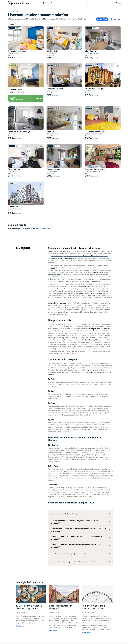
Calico (53, 235)
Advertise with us (42, 621)
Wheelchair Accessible (18, 94)
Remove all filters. (75, 195)
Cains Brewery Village (93, 309)
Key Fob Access (16, 82)
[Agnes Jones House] (53, 34)
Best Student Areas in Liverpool (61, 576)
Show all (10, 99)
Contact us (11, 626)
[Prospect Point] (53, 134)
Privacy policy (99, 626)
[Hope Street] (80, 103)
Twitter (69, 627)
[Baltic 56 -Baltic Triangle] (53, 103)
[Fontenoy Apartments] (108, 134)
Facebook (70, 624)
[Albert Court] (52, 73)
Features (11, 72)
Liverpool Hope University (89, 223)
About (10, 624)
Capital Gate (53, 218)
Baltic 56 (89, 254)
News (10, 621)
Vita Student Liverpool (59, 272)
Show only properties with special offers (19, 107)
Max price (29, 55)
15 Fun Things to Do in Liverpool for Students (94, 576)
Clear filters (33, 113)
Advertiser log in (42, 626)
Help (96, 621)
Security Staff (15, 88)
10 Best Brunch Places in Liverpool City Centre (29, 576)
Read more (20, 595)
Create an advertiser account (46, 624)
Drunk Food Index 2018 (72, 428)
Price (10, 39)
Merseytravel (90, 339)
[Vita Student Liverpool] (108, 73)
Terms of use (99, 624)
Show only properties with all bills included (20, 65)
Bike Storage (15, 76)
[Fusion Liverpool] (80, 134)
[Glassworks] (53, 164)
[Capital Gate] (80, 34)
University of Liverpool (71, 223)
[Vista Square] (108, 34)
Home (10, 11)
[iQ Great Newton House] (108, 103)
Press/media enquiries (15, 629)
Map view (116, 19)
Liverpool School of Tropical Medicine (82, 225)
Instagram (70, 621)
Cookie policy (99, 629)
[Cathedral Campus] (80, 73)
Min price (14, 55)
